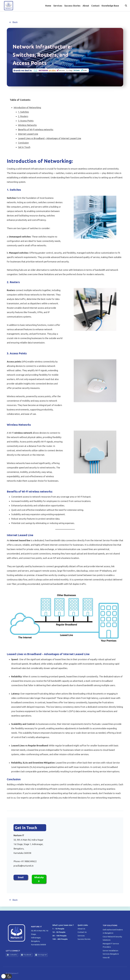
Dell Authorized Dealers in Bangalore (113, 931)
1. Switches (23, 112)
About (86, 6)
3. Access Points (26, 121)
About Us (81, 929)
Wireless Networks (27, 125)
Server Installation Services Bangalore (111, 952)
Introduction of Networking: (27, 108)
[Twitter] (120, 14)
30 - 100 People (59, 936)
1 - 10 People (58, 929)
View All (106, 958)
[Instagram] (125, 14)
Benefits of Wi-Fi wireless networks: (36, 130)
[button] (8, 976)
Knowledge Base (110, 6)
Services (58, 6)
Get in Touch (24, 147)
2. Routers (23, 117)
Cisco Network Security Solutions (112, 938)
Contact (95, 6)
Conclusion (23, 143)
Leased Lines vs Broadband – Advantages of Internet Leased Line (50, 139)
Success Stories (72, 6)
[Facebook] (115, 14)
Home (48, 6)
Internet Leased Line (28, 134)
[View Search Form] (125, 6)
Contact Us (82, 932)
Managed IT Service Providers (111, 945)
